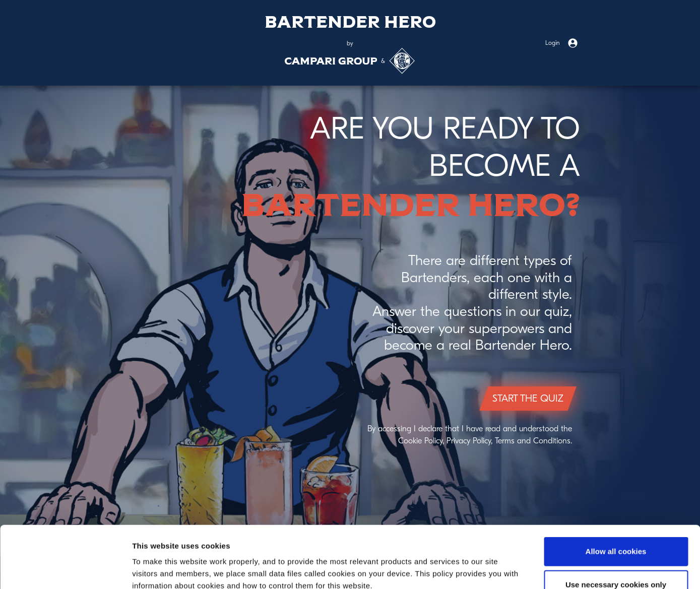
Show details (529, 569)
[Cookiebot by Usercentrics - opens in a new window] (65, 569)
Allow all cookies (616, 489)
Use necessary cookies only (616, 523)
